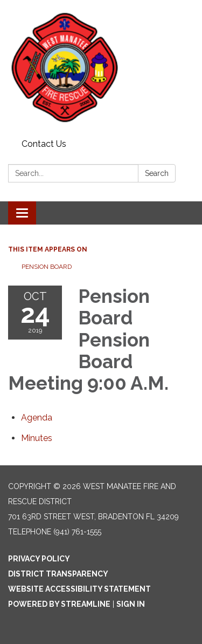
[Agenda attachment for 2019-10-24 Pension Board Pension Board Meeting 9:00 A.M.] (37, 418)
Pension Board (47, 267)
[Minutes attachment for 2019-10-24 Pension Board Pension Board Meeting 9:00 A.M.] (37, 438)
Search (157, 173)
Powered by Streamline (59, 604)
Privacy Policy (39, 559)
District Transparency (58, 574)
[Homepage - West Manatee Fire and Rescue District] (101, 67)
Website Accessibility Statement (79, 589)
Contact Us (44, 144)
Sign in (131, 604)
